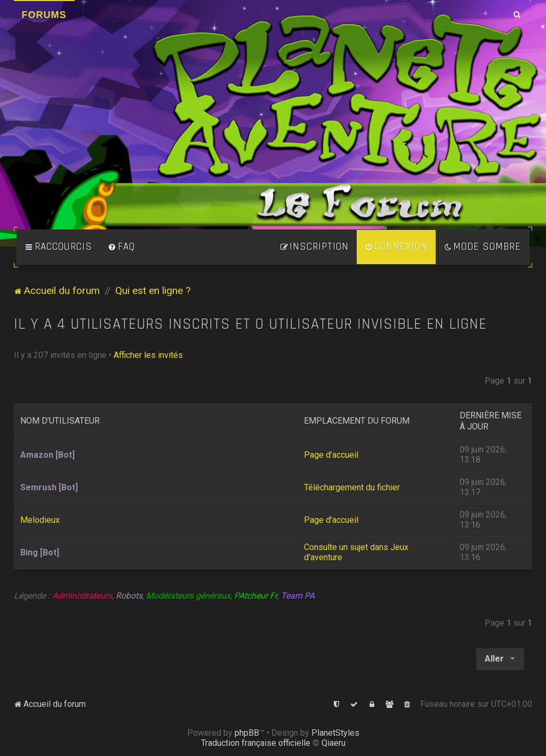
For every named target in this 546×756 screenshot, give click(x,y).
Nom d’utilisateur (60, 421)
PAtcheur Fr (256, 596)
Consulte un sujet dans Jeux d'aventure (356, 552)
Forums (44, 15)
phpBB (247, 733)
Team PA (298, 596)
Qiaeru (334, 743)
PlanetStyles (335, 733)
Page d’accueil (331, 455)
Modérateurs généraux (188, 596)
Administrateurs (82, 596)
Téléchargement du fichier (352, 487)
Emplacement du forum (357, 421)
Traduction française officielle (256, 743)
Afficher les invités (148, 355)
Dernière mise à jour (491, 421)
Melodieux (40, 520)
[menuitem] (122, 247)
